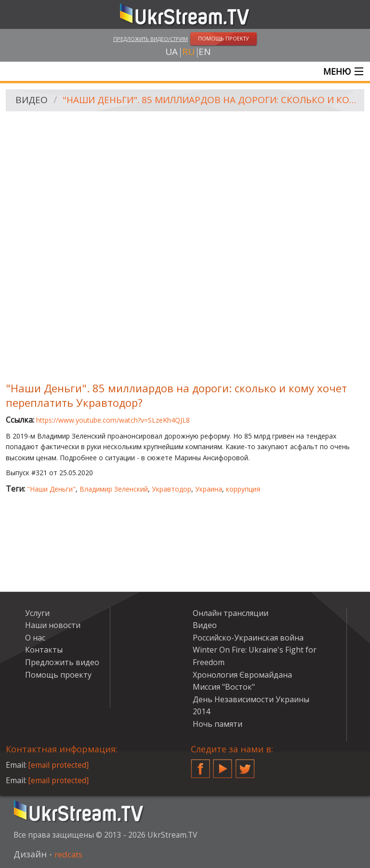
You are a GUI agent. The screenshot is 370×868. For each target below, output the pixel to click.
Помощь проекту (58, 675)
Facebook (200, 766)
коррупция (243, 490)
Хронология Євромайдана (242, 675)
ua (172, 53)
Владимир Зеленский (114, 490)
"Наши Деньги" (51, 490)
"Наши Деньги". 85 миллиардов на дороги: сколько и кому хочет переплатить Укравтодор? (211, 101)
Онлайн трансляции (231, 614)
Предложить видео (62, 663)
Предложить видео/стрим (151, 39)
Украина (209, 490)
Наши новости (53, 626)
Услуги (37, 614)
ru (188, 53)
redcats (70, 855)
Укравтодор (172, 490)
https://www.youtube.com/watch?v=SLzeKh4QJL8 (113, 421)
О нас (35, 639)
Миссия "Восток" (224, 688)
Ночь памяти (218, 725)
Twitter (245, 766)
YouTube (223, 766)
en (205, 53)
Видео (32, 101)
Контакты (44, 651)
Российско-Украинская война (248, 639)
